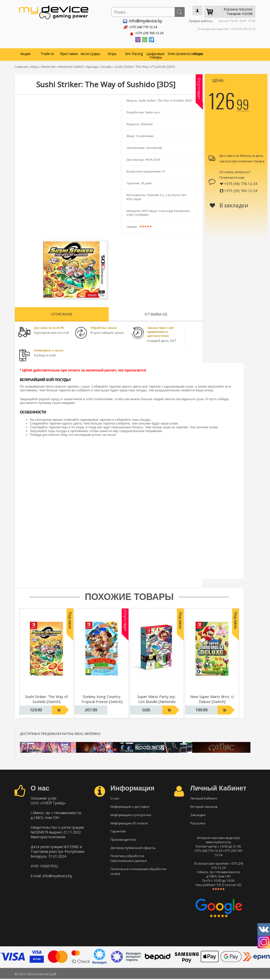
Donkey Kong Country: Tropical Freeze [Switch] (102, 698)
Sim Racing (134, 53)
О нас (199, 53)
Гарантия (118, 833)
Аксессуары (90, 53)
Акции (25, 53)
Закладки (198, 815)
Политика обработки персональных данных (129, 861)
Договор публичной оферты (133, 850)
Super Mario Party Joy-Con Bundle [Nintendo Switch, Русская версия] (157, 701)
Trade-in (47, 53)
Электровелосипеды (178, 53)
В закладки (229, 204)
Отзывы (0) (156, 313)
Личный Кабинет (204, 798)
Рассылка (198, 824)
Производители (123, 842)
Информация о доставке (130, 806)
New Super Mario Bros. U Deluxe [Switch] (212, 698)
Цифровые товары (155, 54)
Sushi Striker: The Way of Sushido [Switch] (46, 698)
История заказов (204, 806)
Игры (112, 53)
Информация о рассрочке (131, 815)
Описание (62, 313)
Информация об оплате (129, 824)
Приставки (69, 53)
